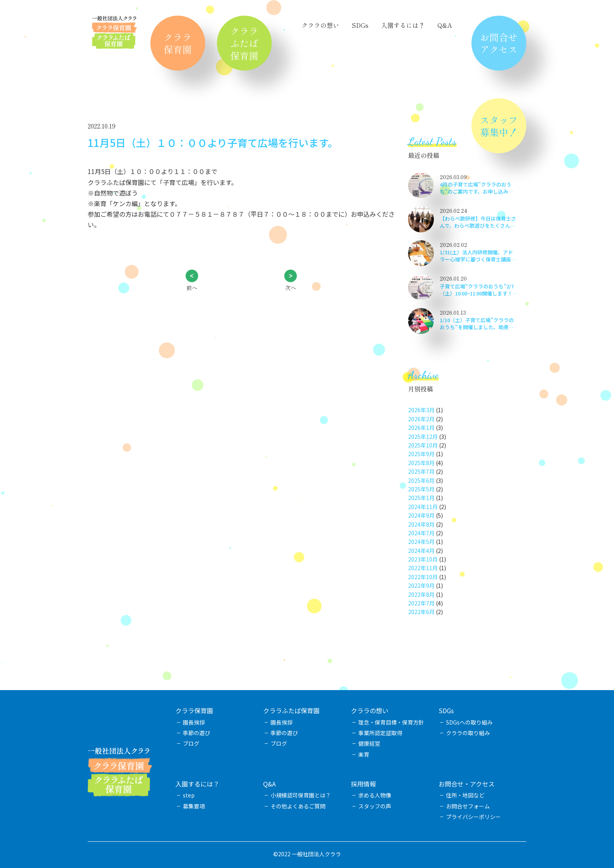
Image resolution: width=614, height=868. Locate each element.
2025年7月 (421, 471)
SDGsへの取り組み (469, 722)
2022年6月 (421, 612)
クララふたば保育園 (244, 43)
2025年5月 (421, 489)
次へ (291, 288)
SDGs (360, 25)
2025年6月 (421, 480)
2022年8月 (421, 594)
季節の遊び (197, 733)
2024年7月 (421, 533)
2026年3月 (421, 410)
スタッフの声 (375, 806)
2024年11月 (423, 507)
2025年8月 (421, 463)
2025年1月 (421, 498)
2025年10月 (423, 445)
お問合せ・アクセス (467, 784)
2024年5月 (421, 542)
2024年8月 (421, 524)
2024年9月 (421, 515)
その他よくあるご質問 (298, 806)
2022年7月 (421, 603)
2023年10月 (423, 559)
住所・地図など (465, 795)
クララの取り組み (468, 733)
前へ (192, 288)
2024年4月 (421, 551)
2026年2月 (421, 419)
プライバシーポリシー (473, 817)
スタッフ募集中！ (499, 126)
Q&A (445, 25)
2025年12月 (423, 437)
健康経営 (369, 743)
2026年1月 (421, 428)
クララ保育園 (178, 43)
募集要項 (194, 806)
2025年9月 (421, 454)
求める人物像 (375, 795)
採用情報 (363, 784)
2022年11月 (423, 568)
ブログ (191, 743)
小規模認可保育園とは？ (301, 795)
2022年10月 (423, 577)
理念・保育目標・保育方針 (391, 722)
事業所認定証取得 (380, 733)
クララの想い (320, 25)
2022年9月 (421, 585)
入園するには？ (403, 25)
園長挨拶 (194, 722)
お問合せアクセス (499, 43)
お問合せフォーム (468, 806)
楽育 (364, 754)
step (189, 795)
